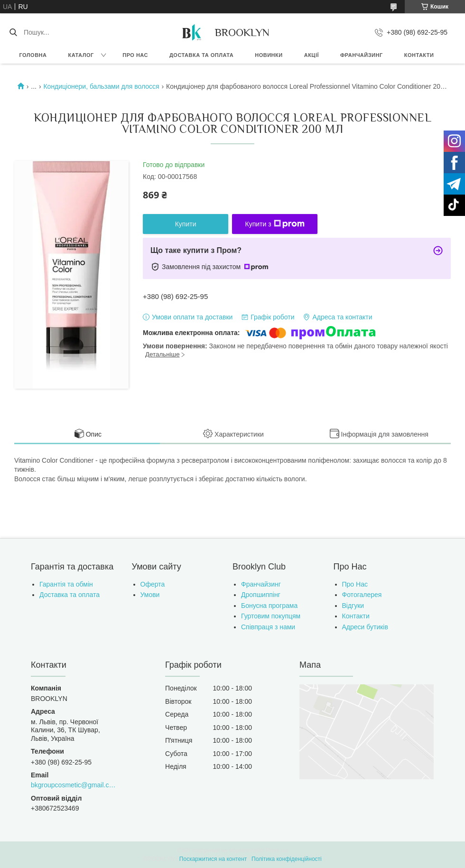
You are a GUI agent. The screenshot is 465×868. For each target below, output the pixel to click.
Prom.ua (277, 850)
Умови (150, 595)
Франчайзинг (362, 55)
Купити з (275, 224)
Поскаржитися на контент (213, 859)
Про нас (135, 55)
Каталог (81, 55)
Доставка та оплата (201, 55)
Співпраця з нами (268, 627)
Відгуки (353, 606)
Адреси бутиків (365, 627)
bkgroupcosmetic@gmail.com (74, 785)
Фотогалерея (362, 595)
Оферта (153, 584)
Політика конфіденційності (287, 859)
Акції (312, 55)
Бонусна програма (269, 606)
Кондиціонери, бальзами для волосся (101, 86)
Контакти (419, 55)
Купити (186, 224)
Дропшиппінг (261, 595)
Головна (33, 55)
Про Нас (355, 584)
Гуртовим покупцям (271, 616)
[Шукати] (13, 32)
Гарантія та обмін (66, 584)
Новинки (269, 55)
